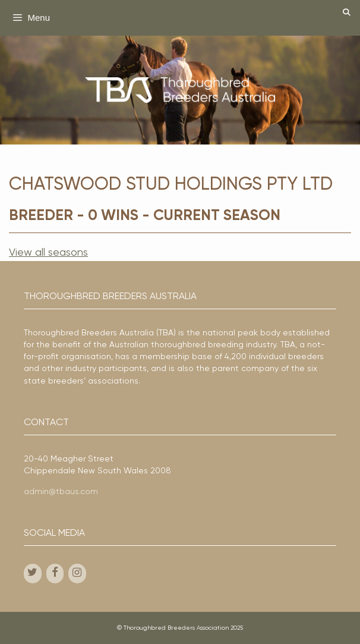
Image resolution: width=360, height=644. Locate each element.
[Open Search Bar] (347, 13)
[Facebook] (55, 574)
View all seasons (48, 253)
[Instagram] (77, 574)
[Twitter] (33, 574)
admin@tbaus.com (61, 492)
